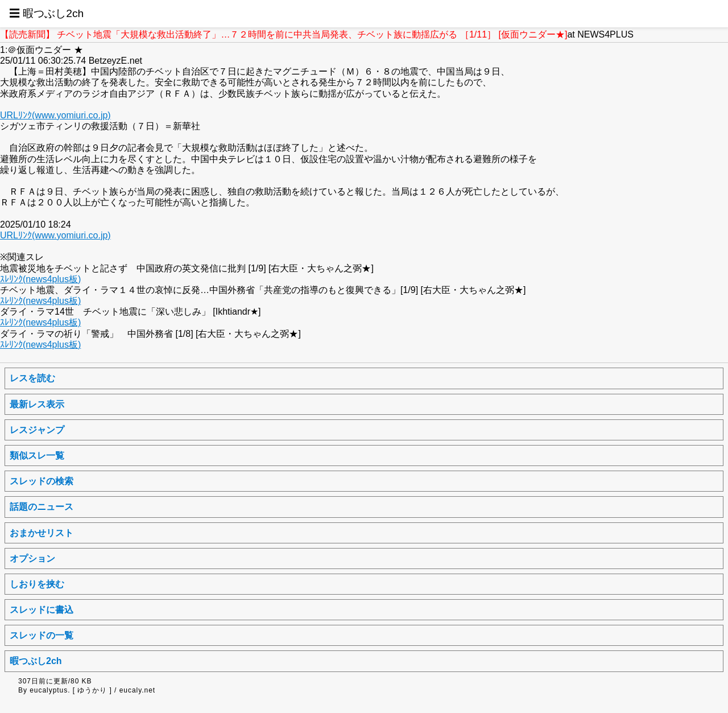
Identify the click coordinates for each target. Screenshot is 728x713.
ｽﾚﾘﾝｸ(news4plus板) (40, 279)
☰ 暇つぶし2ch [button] (46, 13)
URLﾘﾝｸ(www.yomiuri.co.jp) (55, 115)
